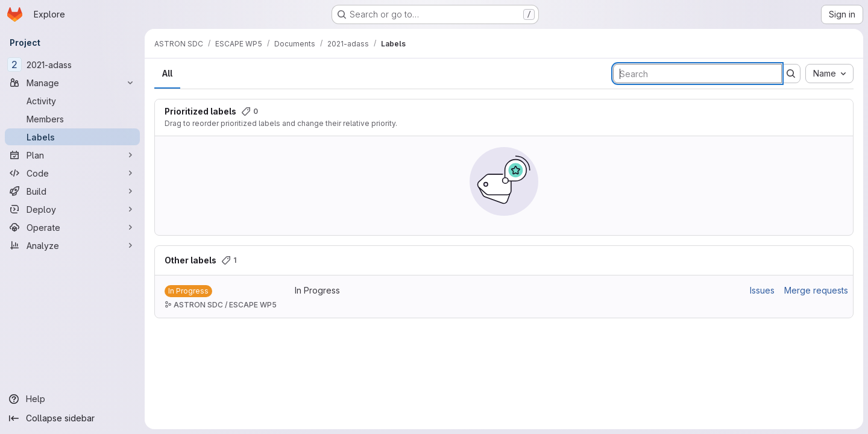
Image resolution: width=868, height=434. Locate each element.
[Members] (72, 119)
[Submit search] (791, 74)
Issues (762, 290)
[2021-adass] (72, 64)
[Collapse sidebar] (72, 418)
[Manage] (72, 83)
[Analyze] (72, 245)
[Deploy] (72, 209)
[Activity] (72, 101)
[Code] (72, 173)
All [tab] (167, 73)
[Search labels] (697, 74)
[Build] (72, 191)
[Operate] (72, 227)
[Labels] (72, 137)
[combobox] (829, 74)
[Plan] (72, 155)
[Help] (72, 399)
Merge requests (816, 290)
